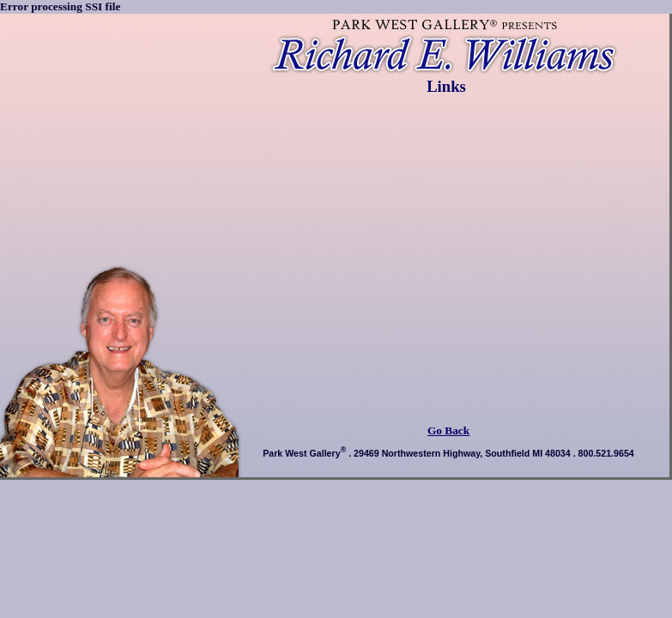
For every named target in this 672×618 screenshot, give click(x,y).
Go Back (448, 430)
